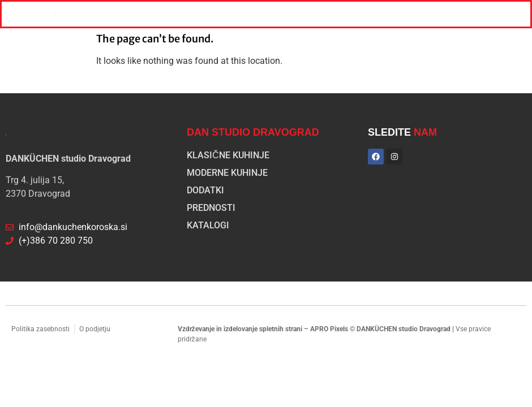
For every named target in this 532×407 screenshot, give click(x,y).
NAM (425, 132)
